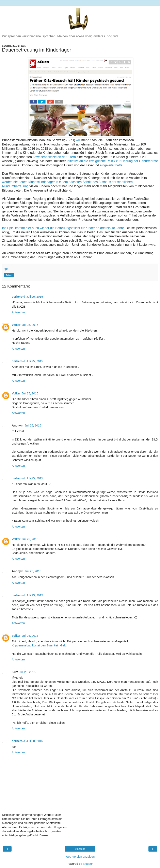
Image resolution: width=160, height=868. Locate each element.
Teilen (9, 275)
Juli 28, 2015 (35, 741)
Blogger (88, 864)
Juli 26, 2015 (27, 672)
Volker (16, 325)
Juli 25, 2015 (35, 297)
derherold (18, 297)
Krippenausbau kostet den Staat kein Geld (39, 645)
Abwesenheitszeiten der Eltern (54, 157)
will (78, 140)
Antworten (18, 312)
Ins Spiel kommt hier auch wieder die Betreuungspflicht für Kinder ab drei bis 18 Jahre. (63, 228)
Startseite (80, 849)
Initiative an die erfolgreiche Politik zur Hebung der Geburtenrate (112, 161)
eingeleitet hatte (111, 165)
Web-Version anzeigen (80, 857)
